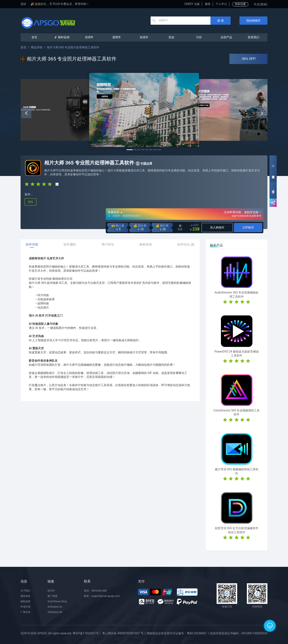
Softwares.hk (55, 612)
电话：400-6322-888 (95, 591)
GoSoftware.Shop (57, 601)
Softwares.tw (55, 607)
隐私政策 (26, 601)
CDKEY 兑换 (192, 4)
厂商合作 (26, 612)
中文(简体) (261, 4)
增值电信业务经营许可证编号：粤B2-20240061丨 (178, 633)
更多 (180, 227)
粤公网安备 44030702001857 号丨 (124, 633)
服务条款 (26, 596)
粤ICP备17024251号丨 (87, 633)
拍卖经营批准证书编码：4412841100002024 (239, 633)
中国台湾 (144, 164)
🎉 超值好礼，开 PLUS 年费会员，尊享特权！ (60, 4)
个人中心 (221, 4)
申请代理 (26, 607)
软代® (51, 591)
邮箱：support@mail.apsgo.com (102, 596)
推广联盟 (52, 596)
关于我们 (26, 591)
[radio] (27, 184)
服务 (208, 4)
